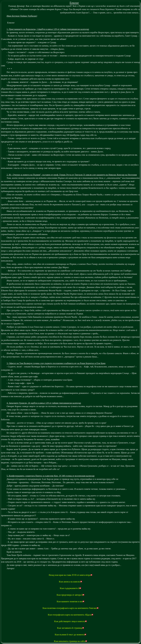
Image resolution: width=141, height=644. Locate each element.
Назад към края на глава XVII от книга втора (70, 575)
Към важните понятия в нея (70, 601)
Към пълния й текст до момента (71, 635)
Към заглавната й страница (70, 628)
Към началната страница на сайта (70, 641)
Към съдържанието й (71, 588)
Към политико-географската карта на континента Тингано (70, 608)
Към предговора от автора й (71, 595)
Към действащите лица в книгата (71, 621)
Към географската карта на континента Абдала (70, 615)
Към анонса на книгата (70, 582)
